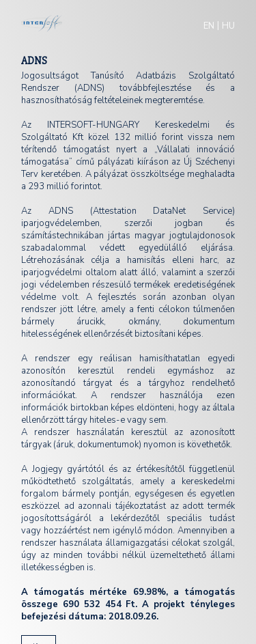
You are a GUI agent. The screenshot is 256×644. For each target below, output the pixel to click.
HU (228, 26)
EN (209, 26)
